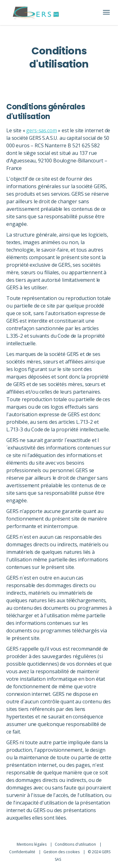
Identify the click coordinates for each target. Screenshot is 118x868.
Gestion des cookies (62, 852)
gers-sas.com (41, 130)
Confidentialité (23, 852)
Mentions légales (32, 844)
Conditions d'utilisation (76, 844)
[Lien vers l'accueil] (36, 13)
